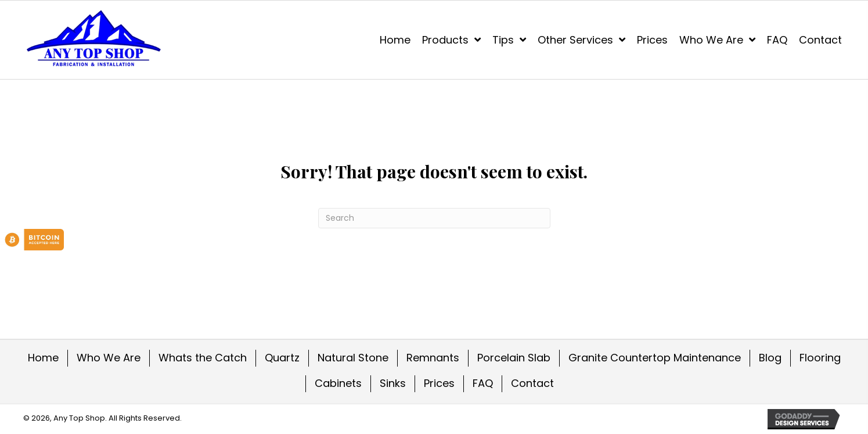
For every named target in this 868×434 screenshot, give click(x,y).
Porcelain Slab (514, 358)
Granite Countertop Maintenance (655, 358)
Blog (770, 358)
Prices (439, 383)
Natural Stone (353, 358)
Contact (532, 383)
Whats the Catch (203, 358)
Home (43, 358)
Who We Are (109, 358)
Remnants (433, 358)
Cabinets (338, 383)
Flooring (820, 358)
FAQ (483, 383)
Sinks (393, 383)
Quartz (282, 358)
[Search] (434, 218)
